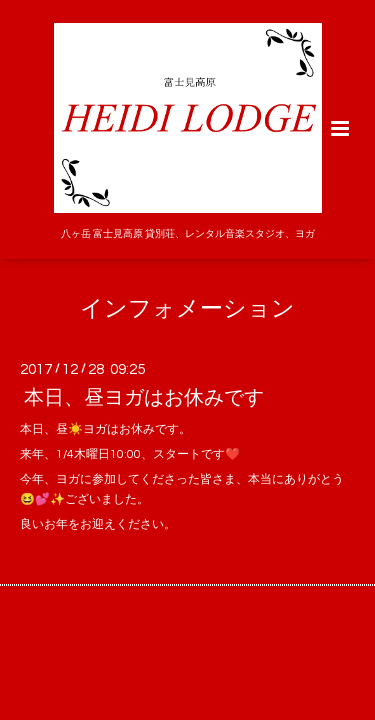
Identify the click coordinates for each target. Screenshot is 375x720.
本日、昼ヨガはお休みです (144, 398)
